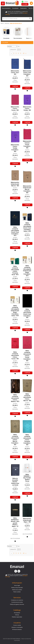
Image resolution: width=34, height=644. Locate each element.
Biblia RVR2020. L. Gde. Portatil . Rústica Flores (27, 478)
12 (24, 53)
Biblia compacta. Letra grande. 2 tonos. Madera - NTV (15, 398)
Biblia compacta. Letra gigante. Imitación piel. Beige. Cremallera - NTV (27, 271)
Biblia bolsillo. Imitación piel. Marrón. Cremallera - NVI (27, 189)
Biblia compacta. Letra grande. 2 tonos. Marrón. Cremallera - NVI (15, 440)
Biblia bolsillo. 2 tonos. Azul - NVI (15, 73)
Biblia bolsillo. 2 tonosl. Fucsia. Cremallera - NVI (27, 145)
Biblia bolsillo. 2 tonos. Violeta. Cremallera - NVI (15, 148)
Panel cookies (17, 592)
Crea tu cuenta (17, 625)
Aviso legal (17, 585)
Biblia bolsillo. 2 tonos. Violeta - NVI (27, 109)
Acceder (25, 4)
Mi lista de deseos (17, 629)
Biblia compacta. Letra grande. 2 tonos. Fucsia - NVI (15, 355)
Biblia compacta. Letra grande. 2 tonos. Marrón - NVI (27, 397)
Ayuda (26, 2)
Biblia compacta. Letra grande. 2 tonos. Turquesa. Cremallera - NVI (27, 440)
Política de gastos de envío (17, 604)
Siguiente (26, 53)
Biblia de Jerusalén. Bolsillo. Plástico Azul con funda (15, 482)
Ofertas (17, 615)
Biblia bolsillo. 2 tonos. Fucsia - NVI (15, 109)
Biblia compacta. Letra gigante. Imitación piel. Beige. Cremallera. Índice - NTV (15, 311)
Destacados (23, 8)
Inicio (2, 23)
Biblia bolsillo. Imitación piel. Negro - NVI (27, 520)
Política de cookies (17, 590)
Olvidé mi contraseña (17, 627)
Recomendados (6, 8)
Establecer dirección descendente (19, 46)
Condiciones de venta (17, 602)
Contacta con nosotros (17, 600)
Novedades (15, 8)
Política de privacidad (17, 588)
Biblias (7, 23)
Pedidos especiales (17, 617)
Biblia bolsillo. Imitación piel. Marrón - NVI (15, 184)
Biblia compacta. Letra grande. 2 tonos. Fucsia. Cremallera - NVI (27, 356)
